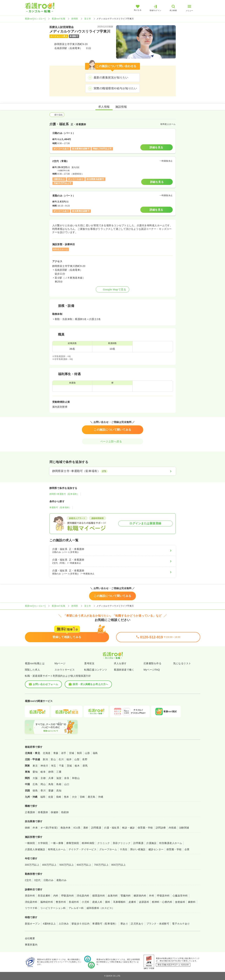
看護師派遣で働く (124, 670)
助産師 (65, 812)
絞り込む (57, 115)
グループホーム (108, 849)
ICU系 (77, 828)
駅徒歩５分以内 (81, 924)
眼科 (108, 902)
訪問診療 (161, 828)
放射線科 (180, 902)
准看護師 (43, 812)
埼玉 (54, 766)
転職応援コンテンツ (96, 670)
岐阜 (43, 772)
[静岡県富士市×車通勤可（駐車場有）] (113, 471)
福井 (69, 759)
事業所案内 (31, 945)
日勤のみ (49, 880)
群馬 (85, 766)
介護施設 (151, 843)
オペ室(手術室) (49, 828)
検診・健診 (128, 828)
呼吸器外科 (163, 896)
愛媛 (51, 791)
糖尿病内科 (140, 896)
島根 (59, 784)
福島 (95, 753)
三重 (59, 772)
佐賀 (51, 797)
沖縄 (101, 797)
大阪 (35, 778)
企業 (187, 849)
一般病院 (30, 843)
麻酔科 (192, 902)
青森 (56, 753)
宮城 (72, 753)
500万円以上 (67, 865)
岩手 (64, 753)
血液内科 (113, 896)
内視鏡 (172, 828)
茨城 (69, 766)
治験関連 (184, 828)
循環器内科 (99, 896)
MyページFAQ (152, 670)
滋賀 (59, 778)
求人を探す (120, 663)
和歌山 (76, 778)
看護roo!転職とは (35, 663)
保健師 (54, 812)
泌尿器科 (144, 902)
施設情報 (121, 107)
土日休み (64, 924)
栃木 (77, 766)
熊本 (67, 797)
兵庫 (51, 778)
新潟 (45, 759)
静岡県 (75, 19)
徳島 (35, 791)
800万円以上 (119, 865)
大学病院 (43, 843)
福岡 (43, 797)
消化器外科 (31, 902)
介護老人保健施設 (35, 849)
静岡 (51, 772)
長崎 (59, 797)
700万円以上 (101, 865)
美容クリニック (122, 843)
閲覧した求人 (33, 670)
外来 (35, 828)
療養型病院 (73, 843)
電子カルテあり (181, 924)
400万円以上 (49, 865)
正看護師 (30, 812)
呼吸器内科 (68, 896)
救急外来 (66, 828)
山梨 (77, 759)
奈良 (67, 778)
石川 (61, 759)
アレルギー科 (76, 908)
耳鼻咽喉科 (119, 902)
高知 (59, 791)
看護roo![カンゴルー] (35, 19)
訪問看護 (96, 828)
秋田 (80, 753)
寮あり (124, 924)
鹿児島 (91, 797)
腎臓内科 (126, 896)
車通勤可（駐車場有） (60, 508)
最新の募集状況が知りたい (111, 77)
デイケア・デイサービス (83, 849)
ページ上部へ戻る (113, 441)
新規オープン (33, 924)
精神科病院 (88, 843)
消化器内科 (83, 896)
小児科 (85, 902)
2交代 (28, 880)
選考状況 (89, 663)
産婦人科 (97, 902)
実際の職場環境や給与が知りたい (115, 88)
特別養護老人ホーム (171, 843)
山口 (67, 784)
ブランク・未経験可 (158, 924)
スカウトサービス (65, 670)
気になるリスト (182, 663)
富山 (53, 759)
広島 (35, 784)
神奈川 (44, 766)
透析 (86, 828)
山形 (87, 753)
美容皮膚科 (44, 896)
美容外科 (30, 896)
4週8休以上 (49, 924)
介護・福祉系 (112, 828)
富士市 (88, 19)
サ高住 (124, 849)
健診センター (156, 849)
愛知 (35, 772)
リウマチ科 (31, 908)
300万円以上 (32, 865)
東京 (35, 766)
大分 (74, 797)
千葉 (61, 766)
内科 (56, 896)
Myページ (60, 663)
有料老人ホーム (57, 849)
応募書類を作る (152, 663)
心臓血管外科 (180, 896)
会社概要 (30, 938)
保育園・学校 (145, 828)
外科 (152, 896)
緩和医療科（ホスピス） (101, 908)
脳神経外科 (47, 902)
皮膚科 (132, 902)
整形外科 (61, 902)
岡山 (43, 784)
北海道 (47, 753)
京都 (43, 778)
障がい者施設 (138, 849)
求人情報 (104, 107)
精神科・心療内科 (162, 902)
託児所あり (137, 924)
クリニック (104, 843)
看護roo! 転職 (58, 19)
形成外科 (74, 902)
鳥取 (51, 784)
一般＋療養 (57, 843)
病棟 (27, 828)
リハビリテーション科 (53, 908)
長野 (85, 759)
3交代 (37, 880)
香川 (43, 791)
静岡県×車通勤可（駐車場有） (64, 494)
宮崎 (82, 797)
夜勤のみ (62, 880)
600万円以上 (84, 865)
